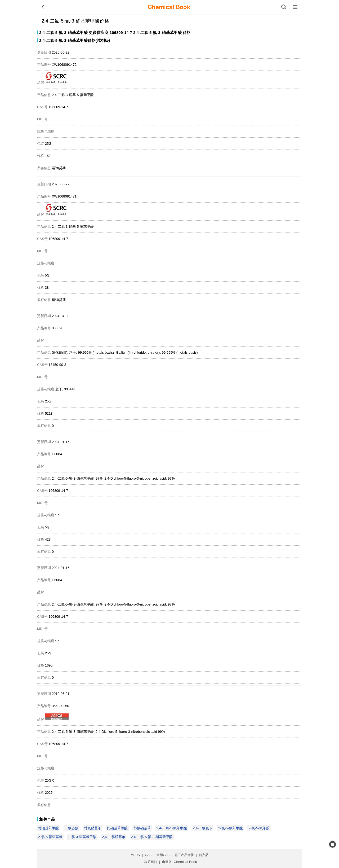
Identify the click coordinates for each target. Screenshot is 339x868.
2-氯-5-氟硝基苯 (50, 837)
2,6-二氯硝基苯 (113, 837)
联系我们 (151, 862)
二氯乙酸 (72, 828)
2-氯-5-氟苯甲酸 (230, 828)
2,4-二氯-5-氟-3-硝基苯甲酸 (63, 32)
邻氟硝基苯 (142, 828)
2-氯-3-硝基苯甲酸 (82, 837)
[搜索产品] (284, 7)
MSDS (135, 855)
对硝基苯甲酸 (48, 828)
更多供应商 (99, 32)
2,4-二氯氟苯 (203, 828)
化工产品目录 (184, 855)
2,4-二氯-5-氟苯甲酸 (172, 828)
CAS (148, 855)
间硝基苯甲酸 (117, 828)
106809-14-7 (121, 32)
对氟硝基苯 (93, 828)
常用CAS (163, 855)
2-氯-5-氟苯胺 (259, 828)
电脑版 (167, 862)
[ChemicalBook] (169, 7)
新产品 (204, 855)
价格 (187, 32)
